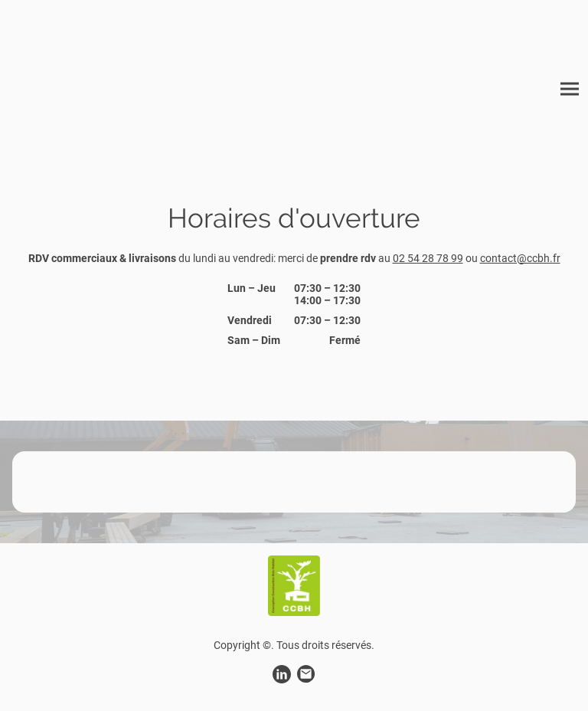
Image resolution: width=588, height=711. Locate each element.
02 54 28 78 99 (428, 258)
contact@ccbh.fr (520, 258)
